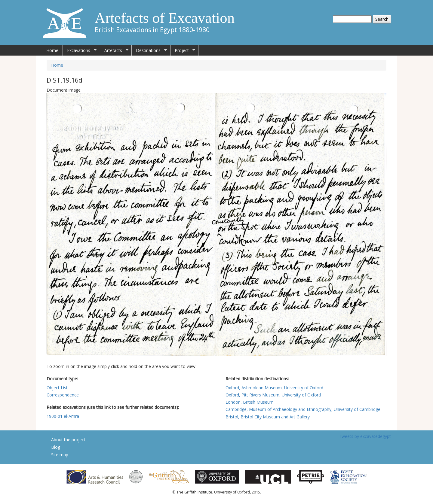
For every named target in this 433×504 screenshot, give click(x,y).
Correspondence (63, 395)
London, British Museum (250, 402)
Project (183, 50)
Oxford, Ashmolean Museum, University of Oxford (274, 388)
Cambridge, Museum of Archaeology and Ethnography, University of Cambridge (303, 409)
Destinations (149, 50)
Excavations (80, 50)
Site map (60, 455)
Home (52, 50)
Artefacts (114, 50)
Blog (56, 447)
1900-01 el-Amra (63, 416)
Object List (57, 388)
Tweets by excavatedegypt (365, 436)
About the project (68, 440)
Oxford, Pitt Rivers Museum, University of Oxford (273, 395)
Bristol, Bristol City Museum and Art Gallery (268, 417)
